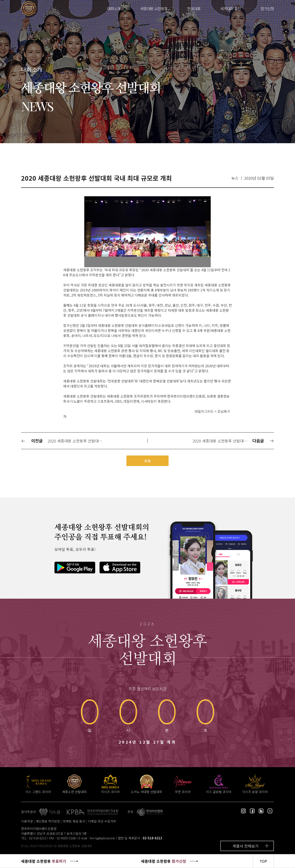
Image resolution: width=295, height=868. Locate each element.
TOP (263, 861)
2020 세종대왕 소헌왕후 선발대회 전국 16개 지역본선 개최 (222, 441)
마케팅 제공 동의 (74, 821)
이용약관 (27, 821)
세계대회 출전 (231, 8)
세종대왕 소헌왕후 (154, 8)
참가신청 (267, 8)
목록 (147, 461)
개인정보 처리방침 (48, 821)
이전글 (32, 441)
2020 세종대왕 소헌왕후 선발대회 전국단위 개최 (77, 441)
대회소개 (114, 8)
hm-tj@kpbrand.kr (102, 838)
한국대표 (194, 8)
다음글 (263, 441)
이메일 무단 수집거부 (102, 821)
